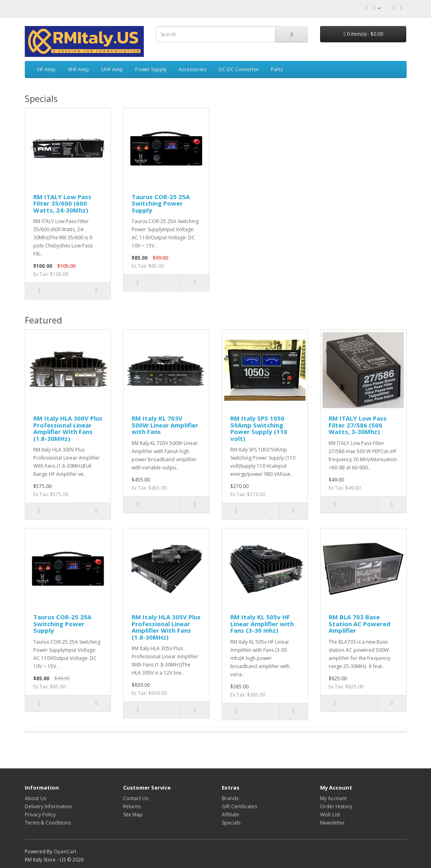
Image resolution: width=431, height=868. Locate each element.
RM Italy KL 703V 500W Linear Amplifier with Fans (165, 425)
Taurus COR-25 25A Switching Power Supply (161, 203)
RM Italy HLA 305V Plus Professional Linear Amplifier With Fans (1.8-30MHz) (166, 627)
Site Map (133, 815)
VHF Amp (78, 69)
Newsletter (332, 823)
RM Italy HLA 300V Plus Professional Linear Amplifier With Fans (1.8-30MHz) (68, 428)
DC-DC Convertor (239, 69)
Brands (230, 798)
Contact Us (136, 798)
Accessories (193, 69)
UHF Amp (112, 69)
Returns (132, 806)
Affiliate (231, 815)
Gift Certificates (239, 806)
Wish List (330, 815)
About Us (36, 798)
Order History (336, 806)
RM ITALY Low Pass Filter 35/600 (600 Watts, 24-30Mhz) (62, 203)
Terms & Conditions (48, 823)
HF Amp (47, 69)
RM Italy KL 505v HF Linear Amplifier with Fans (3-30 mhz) (262, 624)
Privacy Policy (40, 815)
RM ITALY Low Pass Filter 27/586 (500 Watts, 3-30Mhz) (358, 425)
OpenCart (65, 852)
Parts (277, 69)
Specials (231, 823)
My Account (333, 798)
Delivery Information (48, 806)
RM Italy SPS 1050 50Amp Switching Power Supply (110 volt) (259, 428)
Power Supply (151, 69)
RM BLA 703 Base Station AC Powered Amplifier (360, 624)
